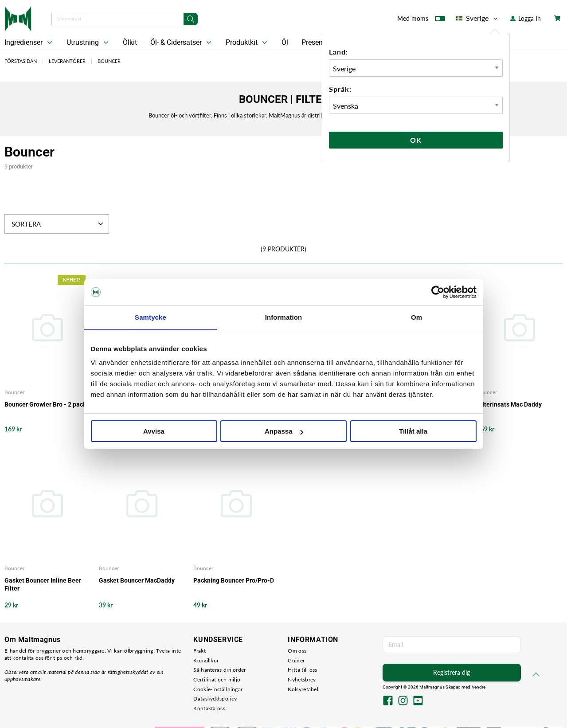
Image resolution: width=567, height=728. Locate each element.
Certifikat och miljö (217, 679)
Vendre (479, 687)
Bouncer (109, 61)
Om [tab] (416, 317)
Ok (416, 140)
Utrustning (88, 43)
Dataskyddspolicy (215, 699)
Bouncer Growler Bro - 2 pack (45, 404)
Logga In (526, 18)
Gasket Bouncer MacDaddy (137, 580)
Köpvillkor (206, 660)
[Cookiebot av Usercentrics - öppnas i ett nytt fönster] (438, 292)
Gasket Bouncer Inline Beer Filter (43, 584)
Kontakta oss (209, 708)
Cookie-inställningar (218, 689)
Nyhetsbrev (302, 679)
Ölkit (130, 42)
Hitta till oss (302, 670)
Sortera (58, 224)
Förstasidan (21, 61)
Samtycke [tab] (151, 317)
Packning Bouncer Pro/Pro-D (234, 580)
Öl (285, 42)
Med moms (421, 20)
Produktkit (247, 43)
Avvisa (154, 431)
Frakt (199, 651)
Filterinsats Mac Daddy (509, 404)
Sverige (478, 18)
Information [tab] (284, 317)
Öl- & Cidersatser (182, 43)
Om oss (297, 651)
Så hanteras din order (219, 670)
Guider (296, 660)
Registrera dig (452, 672)
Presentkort (319, 42)
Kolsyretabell (304, 689)
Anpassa (284, 431)
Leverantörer (67, 61)
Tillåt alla (413, 431)
